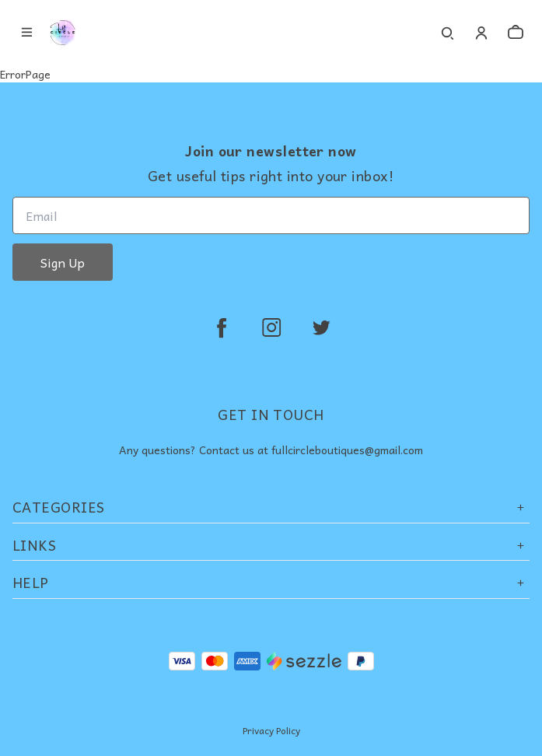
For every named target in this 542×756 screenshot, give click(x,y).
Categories (271, 507)
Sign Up (63, 262)
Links (271, 545)
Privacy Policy (271, 730)
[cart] (516, 33)
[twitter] (321, 327)
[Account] (481, 33)
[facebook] (222, 327)
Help (271, 582)
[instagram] (271, 327)
